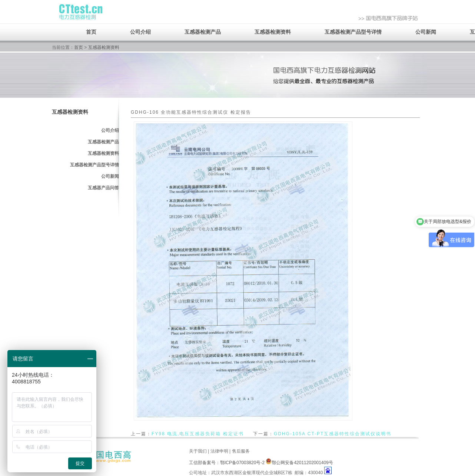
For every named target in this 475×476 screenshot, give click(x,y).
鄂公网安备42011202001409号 (299, 463)
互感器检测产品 (203, 32)
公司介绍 (140, 32)
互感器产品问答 (103, 188)
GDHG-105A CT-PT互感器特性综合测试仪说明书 (333, 434)
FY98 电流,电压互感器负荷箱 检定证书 (198, 434)
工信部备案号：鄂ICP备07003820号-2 (227, 463)
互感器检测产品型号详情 (353, 32)
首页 (91, 32)
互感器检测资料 (273, 32)
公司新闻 (426, 32)
